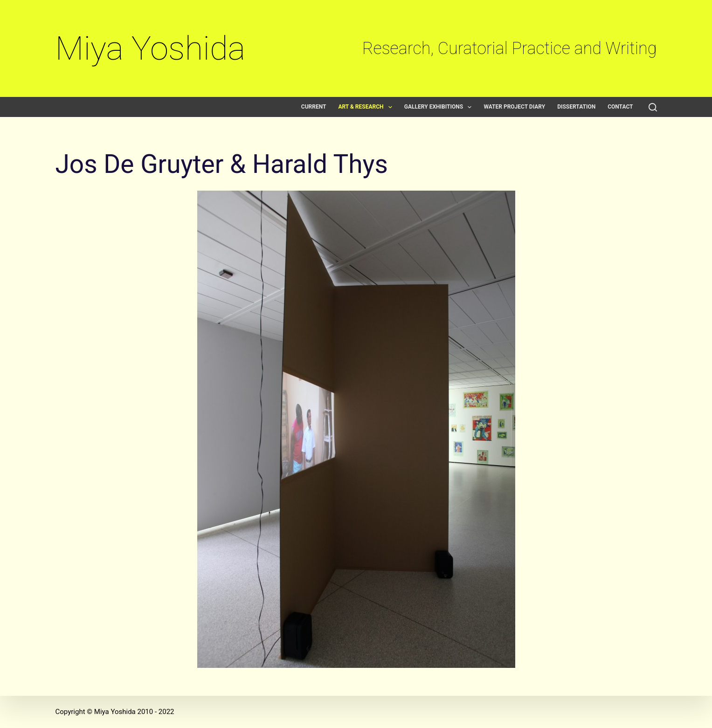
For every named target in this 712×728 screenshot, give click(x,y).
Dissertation (576, 107)
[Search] (653, 107)
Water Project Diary (514, 107)
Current (314, 107)
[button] (390, 107)
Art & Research (367, 107)
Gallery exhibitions (440, 107)
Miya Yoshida (151, 48)
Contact (620, 107)
